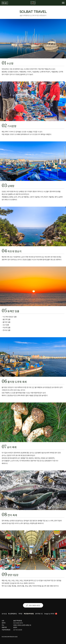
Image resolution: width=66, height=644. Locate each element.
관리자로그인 (39, 614)
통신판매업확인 (13, 614)
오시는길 (4, 614)
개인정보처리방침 (29, 614)
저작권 (20, 614)
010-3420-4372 (33, 605)
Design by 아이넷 (51, 614)
